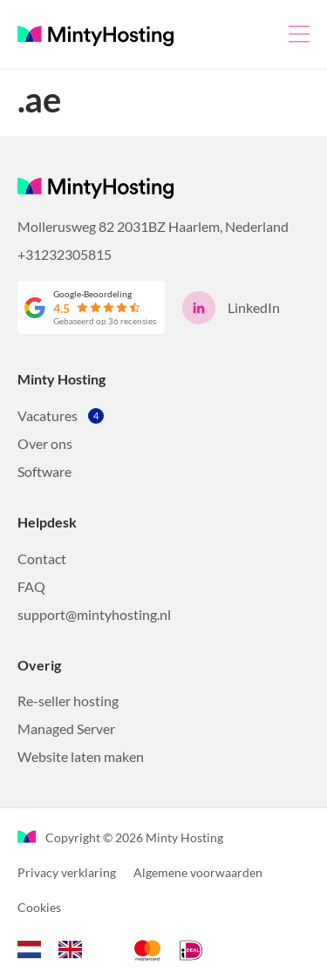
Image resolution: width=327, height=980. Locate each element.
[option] (75, 949)
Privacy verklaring (67, 872)
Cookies (39, 907)
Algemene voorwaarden (198, 872)
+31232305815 (65, 254)
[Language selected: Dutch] (58, 947)
